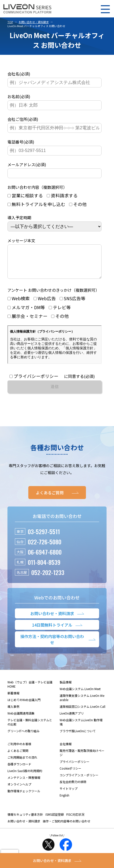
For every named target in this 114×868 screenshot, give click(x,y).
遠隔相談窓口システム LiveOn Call (82, 712)
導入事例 (13, 712)
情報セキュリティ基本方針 (25, 820)
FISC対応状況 (75, 820)
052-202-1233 (48, 578)
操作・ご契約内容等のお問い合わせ (67, 827)
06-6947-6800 (45, 558)
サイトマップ (69, 794)
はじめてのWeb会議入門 (24, 706)
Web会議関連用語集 (21, 719)
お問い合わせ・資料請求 (34, 22)
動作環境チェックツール (24, 797)
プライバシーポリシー (75, 767)
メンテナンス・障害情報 (24, 783)
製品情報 (66, 688)
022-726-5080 (45, 548)
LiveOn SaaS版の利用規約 (25, 777)
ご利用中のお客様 (19, 750)
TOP (10, 22)
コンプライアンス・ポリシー (79, 781)
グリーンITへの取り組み (23, 737)
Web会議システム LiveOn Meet (80, 695)
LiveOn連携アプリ (72, 719)
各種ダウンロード (19, 770)
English (64, 801)
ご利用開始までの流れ (22, 763)
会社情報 (66, 750)
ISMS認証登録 (55, 820)
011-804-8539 (44, 568)
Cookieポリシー (70, 774)
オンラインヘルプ (19, 790)
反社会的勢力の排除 (73, 788)
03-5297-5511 (44, 537)
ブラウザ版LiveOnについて (78, 737)
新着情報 (13, 699)
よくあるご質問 (18, 757)
